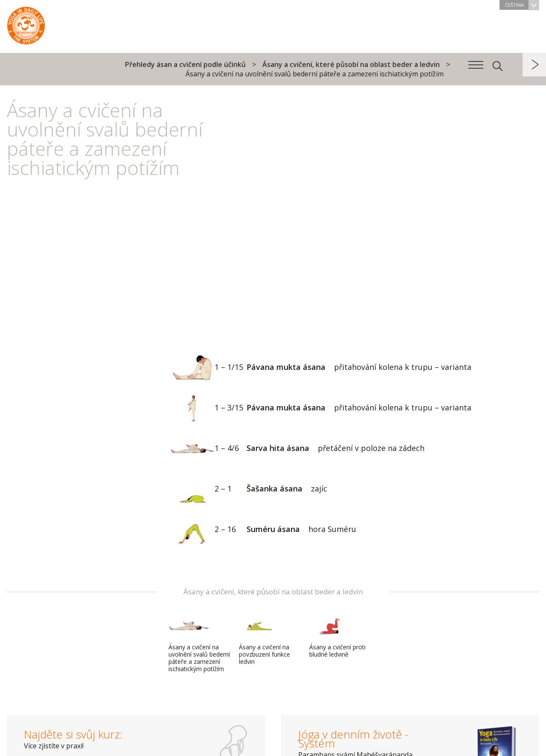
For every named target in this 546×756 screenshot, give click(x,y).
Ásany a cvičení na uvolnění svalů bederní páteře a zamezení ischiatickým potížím (199, 643)
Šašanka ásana (249, 490)
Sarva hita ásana (297, 449)
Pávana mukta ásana (321, 368)
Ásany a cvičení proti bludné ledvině (337, 636)
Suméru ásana (263, 530)
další (534, 65)
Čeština (522, 5)
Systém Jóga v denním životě (26, 23)
